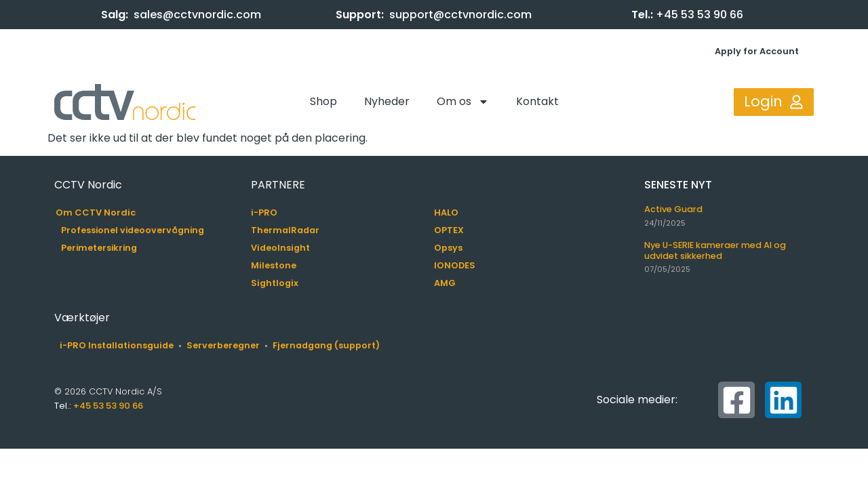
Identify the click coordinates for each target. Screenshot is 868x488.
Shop (323, 101)
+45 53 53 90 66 (699, 15)
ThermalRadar (285, 230)
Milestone (274, 265)
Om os (463, 102)
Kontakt (537, 101)
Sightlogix (275, 283)
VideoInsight (280, 248)
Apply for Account (757, 51)
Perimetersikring (99, 248)
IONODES (455, 265)
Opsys (448, 248)
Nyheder (387, 101)
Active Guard (673, 209)
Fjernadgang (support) (326, 345)
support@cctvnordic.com (460, 15)
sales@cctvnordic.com (197, 15)
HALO (446, 212)
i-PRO (264, 212)
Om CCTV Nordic (96, 212)
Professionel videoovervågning (133, 230)
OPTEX (449, 230)
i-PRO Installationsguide (117, 345)
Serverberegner (223, 345)
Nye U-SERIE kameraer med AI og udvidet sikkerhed (715, 250)
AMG (445, 283)
